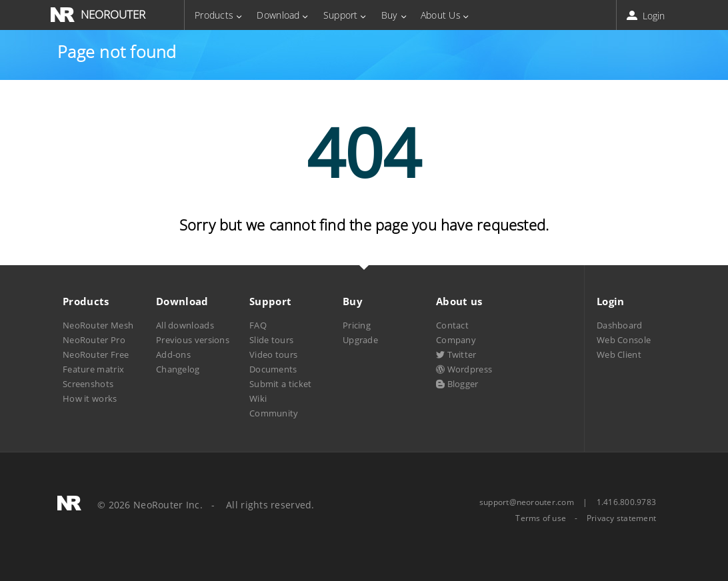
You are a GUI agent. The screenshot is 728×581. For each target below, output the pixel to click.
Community (274, 413)
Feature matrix (93, 369)
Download (278, 15)
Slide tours (271, 340)
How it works (90, 398)
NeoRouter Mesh (98, 325)
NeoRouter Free (96, 354)
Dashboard (620, 325)
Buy (389, 15)
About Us (441, 15)
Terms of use (541, 518)
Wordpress (464, 369)
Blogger (457, 384)
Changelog (178, 369)
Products (214, 15)
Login (647, 16)
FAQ (258, 325)
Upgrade (360, 340)
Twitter (456, 354)
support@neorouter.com (527, 502)
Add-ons (173, 354)
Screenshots (88, 384)
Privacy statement (621, 518)
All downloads (185, 325)
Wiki (258, 398)
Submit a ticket (280, 384)
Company (456, 340)
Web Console (624, 340)
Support (341, 15)
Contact (452, 325)
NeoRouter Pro (94, 340)
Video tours (273, 354)
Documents (273, 369)
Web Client (619, 354)
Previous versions (193, 340)
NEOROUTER (113, 14)
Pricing (357, 325)
